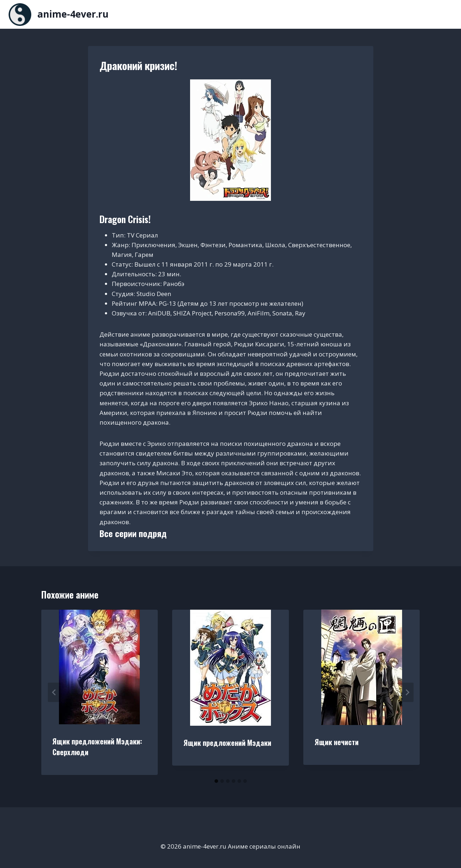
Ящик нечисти (337, 742)
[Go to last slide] (54, 692)
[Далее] (407, 692)
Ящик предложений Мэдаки (227, 743)
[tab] (216, 781)
